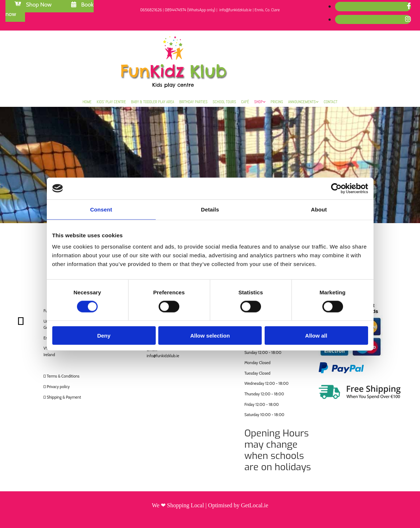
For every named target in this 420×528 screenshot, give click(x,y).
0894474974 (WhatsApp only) (190, 10)
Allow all (316, 336)
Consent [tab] (101, 209)
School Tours (225, 102)
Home (87, 102)
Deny (104, 336)
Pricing (277, 102)
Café (245, 102)
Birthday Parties (193, 102)
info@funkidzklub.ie (163, 356)
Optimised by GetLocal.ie (238, 505)
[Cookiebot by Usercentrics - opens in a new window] (336, 188)
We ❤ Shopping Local (178, 505)
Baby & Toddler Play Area (153, 102)
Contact (331, 102)
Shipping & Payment (64, 397)
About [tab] (319, 209)
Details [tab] (210, 209)
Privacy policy (58, 387)
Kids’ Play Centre (111, 102)
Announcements (302, 102)
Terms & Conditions (63, 376)
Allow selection (210, 336)
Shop (258, 102)
